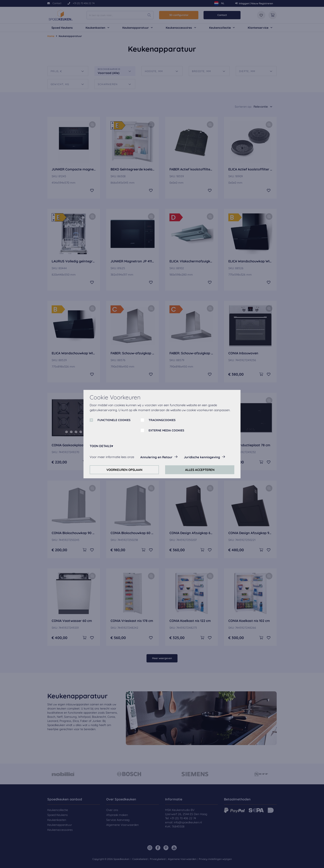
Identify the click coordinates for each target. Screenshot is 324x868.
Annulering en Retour (156, 457)
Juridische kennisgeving (202, 457)
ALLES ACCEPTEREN (200, 470)
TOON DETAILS (101, 446)
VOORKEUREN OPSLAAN (124, 470)
